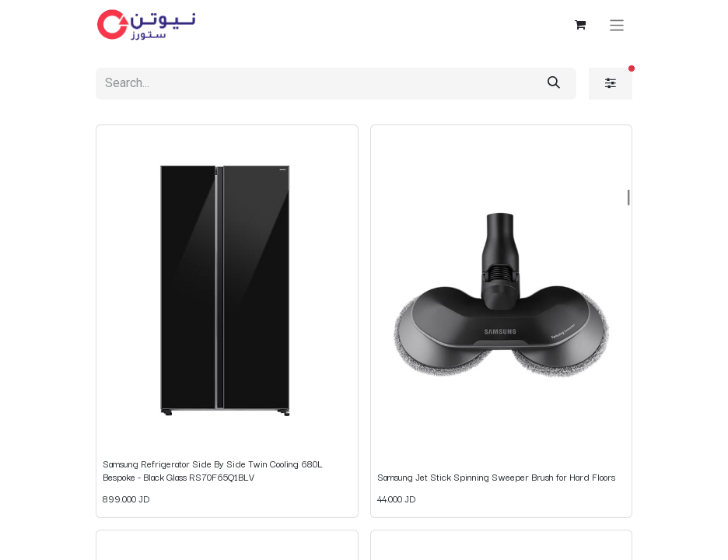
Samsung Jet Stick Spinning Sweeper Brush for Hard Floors (496, 476)
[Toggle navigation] (617, 24)
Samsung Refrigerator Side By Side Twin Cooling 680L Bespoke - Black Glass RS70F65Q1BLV (213, 469)
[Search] (554, 84)
